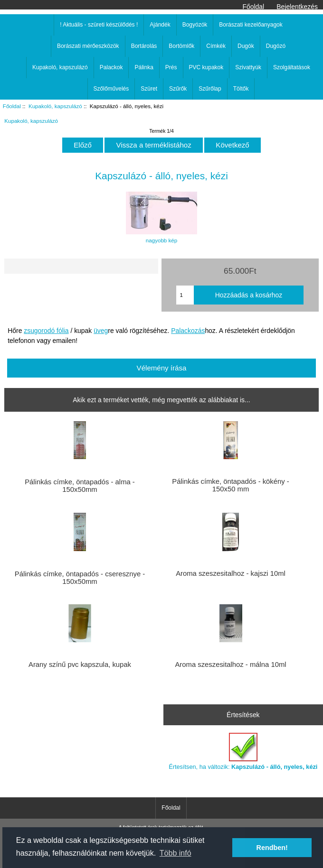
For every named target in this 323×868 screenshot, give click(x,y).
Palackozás (188, 331)
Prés (171, 67)
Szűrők (178, 89)
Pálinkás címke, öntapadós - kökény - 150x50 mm (230, 485)
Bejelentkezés (297, 7)
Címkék (216, 46)
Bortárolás (144, 46)
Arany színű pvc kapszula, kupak (80, 665)
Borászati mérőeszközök (88, 46)
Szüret (149, 89)
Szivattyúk (248, 67)
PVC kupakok (206, 67)
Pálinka (144, 67)
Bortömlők (181, 46)
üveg (101, 331)
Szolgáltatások (292, 67)
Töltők (241, 89)
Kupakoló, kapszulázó (55, 106)
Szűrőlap (210, 89)
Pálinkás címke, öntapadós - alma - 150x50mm (80, 486)
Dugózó (276, 46)
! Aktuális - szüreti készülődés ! (99, 25)
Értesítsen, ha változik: (243, 752)
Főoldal (254, 7)
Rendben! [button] (272, 848)
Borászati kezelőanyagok (251, 25)
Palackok (111, 67)
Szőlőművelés (111, 89)
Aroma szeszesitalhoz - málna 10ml (230, 665)
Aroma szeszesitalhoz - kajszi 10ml (231, 573)
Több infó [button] (176, 853)
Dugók (246, 46)
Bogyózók (195, 25)
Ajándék (160, 25)
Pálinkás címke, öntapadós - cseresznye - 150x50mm (80, 578)
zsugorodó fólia (46, 331)
